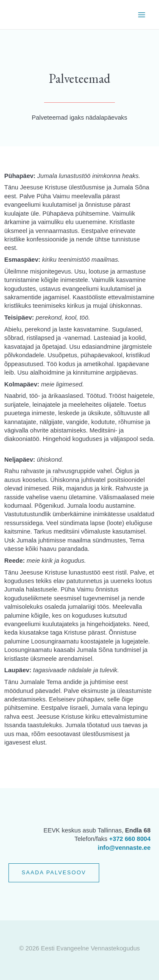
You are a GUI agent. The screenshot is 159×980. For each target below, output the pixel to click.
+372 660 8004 (130, 839)
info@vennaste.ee (124, 848)
